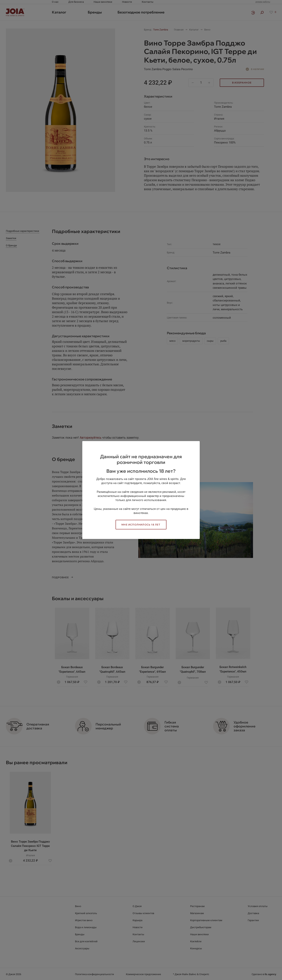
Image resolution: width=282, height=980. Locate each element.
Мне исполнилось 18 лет (141, 525)
